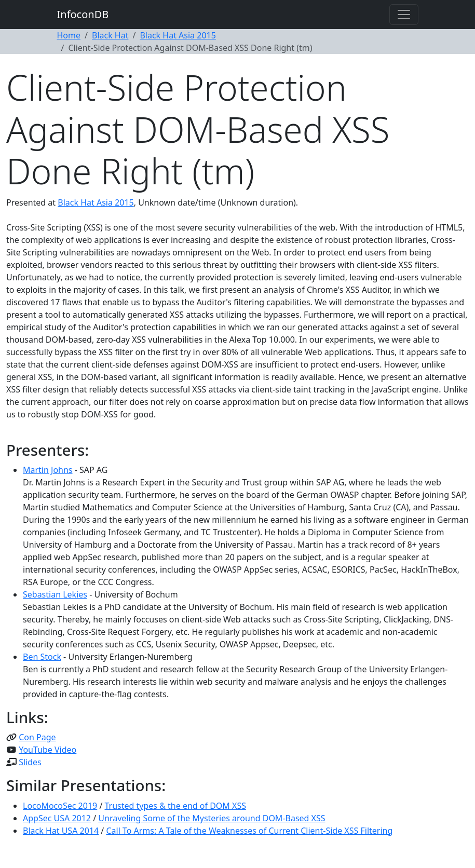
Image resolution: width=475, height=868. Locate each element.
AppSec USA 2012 (57, 818)
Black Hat (110, 35)
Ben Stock (42, 657)
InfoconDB (83, 14)
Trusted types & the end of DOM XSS (175, 806)
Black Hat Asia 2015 (178, 35)
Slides (30, 762)
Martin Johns (48, 470)
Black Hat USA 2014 (61, 831)
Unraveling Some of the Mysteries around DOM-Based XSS (212, 818)
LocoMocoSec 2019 (60, 806)
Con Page (37, 737)
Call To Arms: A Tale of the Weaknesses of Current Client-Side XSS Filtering (249, 831)
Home (69, 35)
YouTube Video (47, 750)
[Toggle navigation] (404, 15)
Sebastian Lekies (55, 594)
